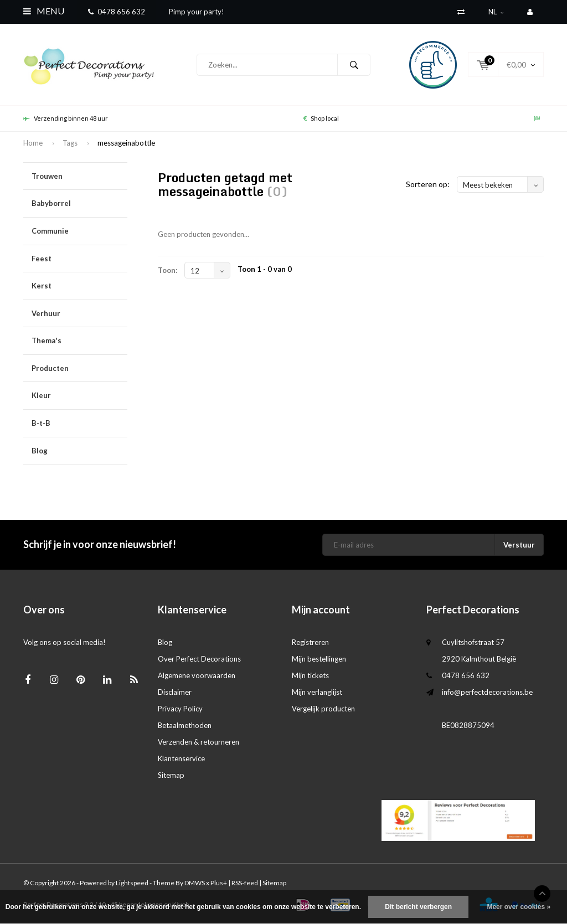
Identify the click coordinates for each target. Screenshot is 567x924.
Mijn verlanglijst (317, 692)
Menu (44, 11)
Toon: (167, 270)
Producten (79, 368)
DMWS (195, 883)
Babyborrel (79, 203)
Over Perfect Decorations (199, 659)
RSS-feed (245, 883)
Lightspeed (132, 883)
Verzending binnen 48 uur (66, 118)
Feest (79, 259)
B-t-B (79, 423)
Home (33, 143)
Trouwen (79, 176)
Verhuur (79, 314)
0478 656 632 (117, 12)
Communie (79, 231)
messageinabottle (126, 143)
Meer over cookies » (519, 907)
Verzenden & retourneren (199, 742)
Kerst (79, 286)
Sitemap (171, 775)
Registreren (310, 642)
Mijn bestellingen (319, 659)
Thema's (79, 341)
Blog (40, 451)
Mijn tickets (310, 675)
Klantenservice (181, 758)
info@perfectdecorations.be (487, 692)
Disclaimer (175, 692)
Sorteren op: (428, 184)
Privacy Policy (180, 709)
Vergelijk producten (323, 709)
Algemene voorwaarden (197, 675)
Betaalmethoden (185, 725)
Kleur (79, 396)
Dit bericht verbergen (418, 907)
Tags (70, 143)
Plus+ (219, 883)
